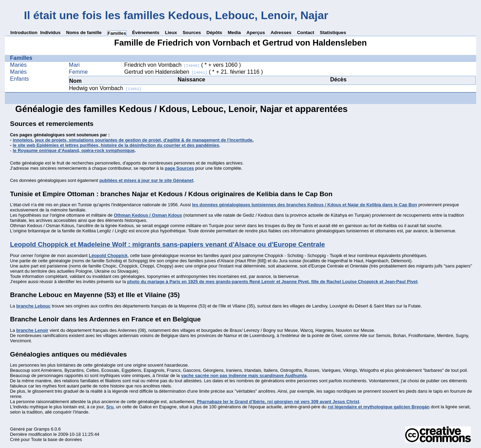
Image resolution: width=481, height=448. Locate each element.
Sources (192, 33)
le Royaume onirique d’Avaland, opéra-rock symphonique (74, 150)
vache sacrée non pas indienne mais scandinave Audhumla (244, 375)
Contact (306, 33)
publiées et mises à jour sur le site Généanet (146, 180)
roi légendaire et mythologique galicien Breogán (379, 407)
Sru (110, 407)
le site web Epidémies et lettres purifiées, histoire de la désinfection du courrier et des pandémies (116, 145)
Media (234, 33)
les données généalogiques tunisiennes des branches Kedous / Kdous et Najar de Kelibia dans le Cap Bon (304, 205)
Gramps (42, 429)
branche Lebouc (34, 306)
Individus (51, 33)
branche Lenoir (32, 330)
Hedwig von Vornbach (105, 88)
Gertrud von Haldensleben (166, 72)
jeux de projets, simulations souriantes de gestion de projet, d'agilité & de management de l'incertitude (144, 140)
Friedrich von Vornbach (162, 65)
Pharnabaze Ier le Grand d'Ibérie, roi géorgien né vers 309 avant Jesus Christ (278, 402)
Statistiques (333, 33)
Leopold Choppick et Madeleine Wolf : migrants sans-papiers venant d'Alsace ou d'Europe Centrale (167, 244)
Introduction (24, 33)
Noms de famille (84, 33)
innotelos (23, 140)
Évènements (146, 33)
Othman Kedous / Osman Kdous (148, 215)
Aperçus (256, 33)
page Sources (179, 168)
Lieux (171, 33)
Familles (117, 33)
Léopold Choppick (108, 255)
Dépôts (214, 33)
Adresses (281, 33)
